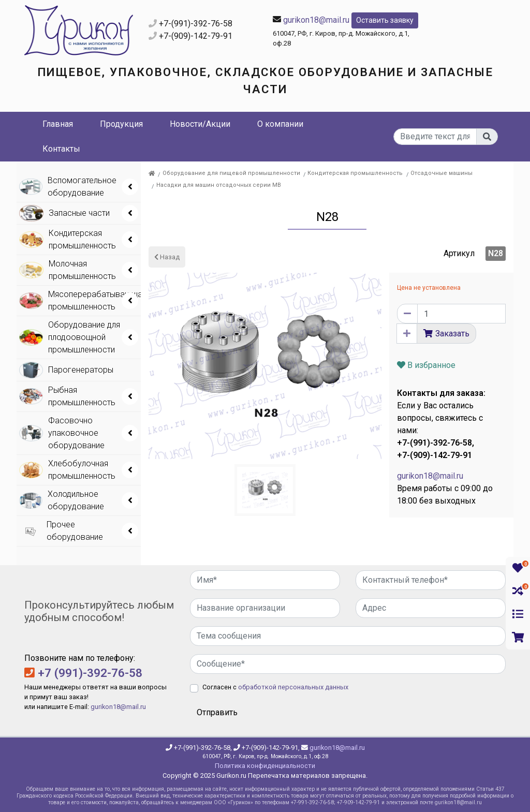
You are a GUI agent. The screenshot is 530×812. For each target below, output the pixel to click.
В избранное (426, 365)
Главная (58, 124)
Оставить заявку (385, 20)
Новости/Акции (200, 124)
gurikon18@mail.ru (316, 19)
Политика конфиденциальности (265, 766)
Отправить (217, 712)
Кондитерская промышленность (355, 173)
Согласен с (275, 687)
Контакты (61, 149)
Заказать (452, 334)
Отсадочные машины (441, 173)
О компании (280, 124)
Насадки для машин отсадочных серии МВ (219, 185)
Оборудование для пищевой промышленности (231, 173)
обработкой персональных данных (293, 687)
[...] (435, 137)
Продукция (121, 124)
